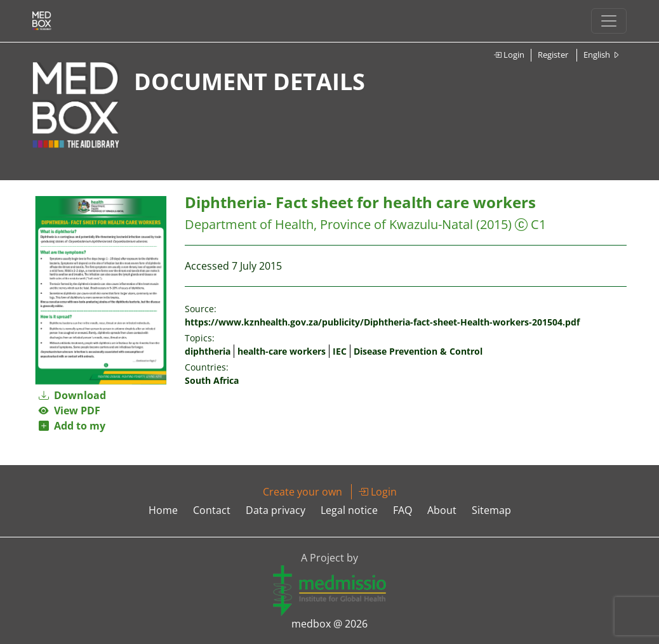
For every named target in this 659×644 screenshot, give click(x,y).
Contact (212, 510)
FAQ (403, 510)
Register (553, 55)
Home (163, 510)
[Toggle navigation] (609, 21)
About (442, 510)
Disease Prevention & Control (418, 351)
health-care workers (282, 351)
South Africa (212, 380)
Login (509, 55)
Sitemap (491, 510)
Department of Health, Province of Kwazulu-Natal (329, 224)
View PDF (70, 411)
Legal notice (349, 510)
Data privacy (276, 510)
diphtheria (208, 351)
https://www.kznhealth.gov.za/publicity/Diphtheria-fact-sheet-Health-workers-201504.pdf (382, 322)
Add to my (72, 426)
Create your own (303, 492)
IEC (340, 351)
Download (72, 395)
